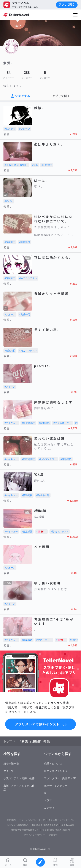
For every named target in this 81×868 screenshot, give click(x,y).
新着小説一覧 (11, 764)
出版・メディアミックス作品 (19, 788)
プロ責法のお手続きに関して (56, 830)
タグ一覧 (9, 771)
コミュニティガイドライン (61, 820)
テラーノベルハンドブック (32, 820)
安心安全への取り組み (18, 825)
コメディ (49, 808)
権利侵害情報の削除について (25, 830)
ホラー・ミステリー (56, 786)
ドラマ (48, 800)
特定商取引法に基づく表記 (45, 825)
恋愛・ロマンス (53, 764)
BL (46, 793)
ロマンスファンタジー (57, 771)
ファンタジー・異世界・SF (60, 778)
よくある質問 (68, 825)
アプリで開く (67, 5)
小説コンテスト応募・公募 (19, 778)
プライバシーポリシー (35, 835)
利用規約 (11, 820)
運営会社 (53, 835)
